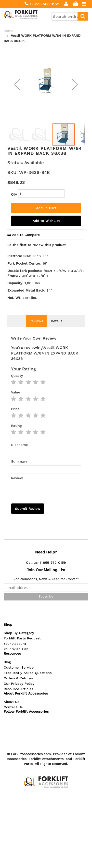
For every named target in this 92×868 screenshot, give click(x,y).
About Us (11, 709)
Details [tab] (57, 328)
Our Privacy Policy (19, 691)
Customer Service (19, 675)
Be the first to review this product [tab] (37, 252)
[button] (17, 88)
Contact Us (13, 714)
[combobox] (70, 16)
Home (8, 31)
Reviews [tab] (36, 328)
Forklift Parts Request (22, 646)
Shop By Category (19, 640)
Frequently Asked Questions (28, 680)
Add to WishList (46, 228)
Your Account (15, 651)
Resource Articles (18, 696)
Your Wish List (16, 656)
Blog (7, 669)
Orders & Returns (18, 685)
